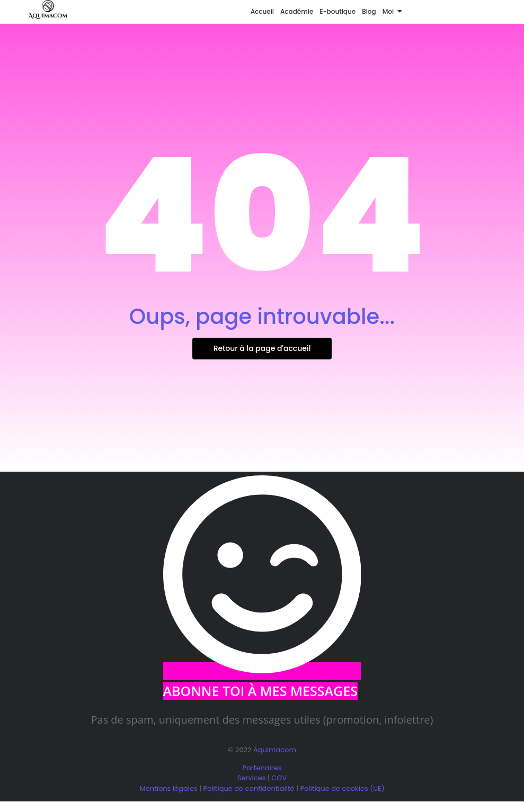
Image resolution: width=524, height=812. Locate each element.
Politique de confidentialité (248, 788)
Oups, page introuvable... (262, 317)
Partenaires (262, 768)
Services (252, 778)
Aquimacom (275, 750)
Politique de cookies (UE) (342, 788)
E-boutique (338, 11)
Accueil (262, 11)
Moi (390, 11)
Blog (369, 11)
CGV (279, 778)
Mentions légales (168, 788)
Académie (297, 11)
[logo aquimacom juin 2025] (48, 10)
